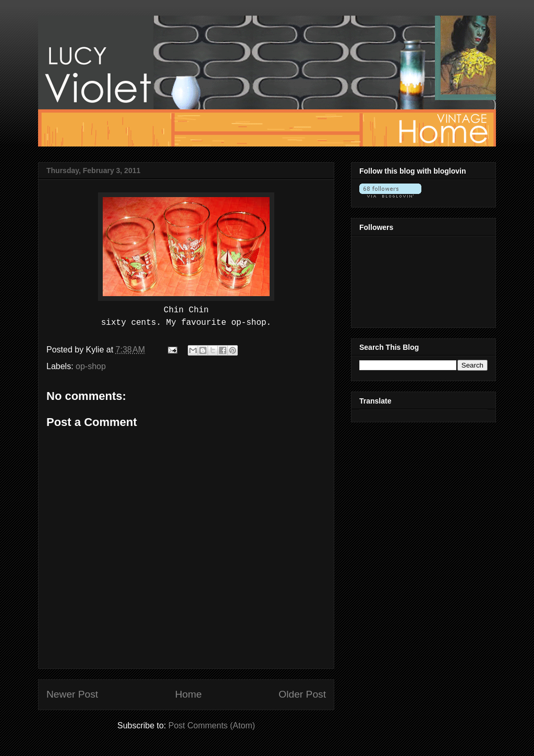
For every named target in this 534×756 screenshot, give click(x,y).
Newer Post (72, 694)
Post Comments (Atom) (212, 725)
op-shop (91, 366)
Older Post (302, 694)
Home (189, 694)
